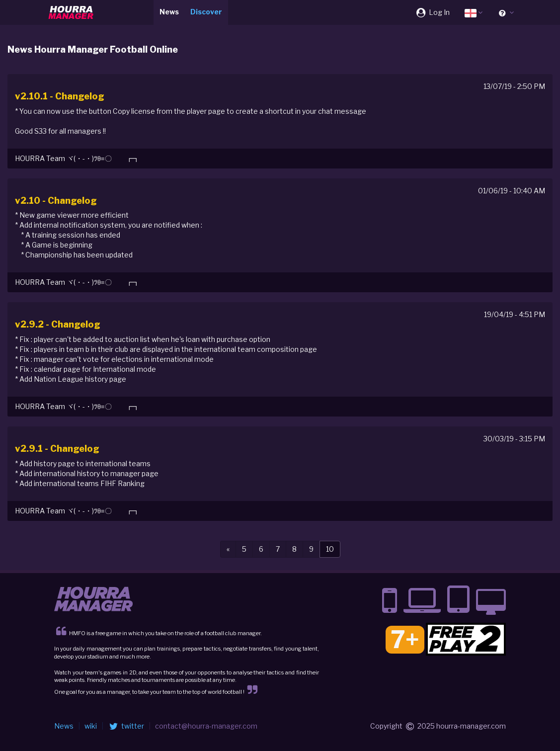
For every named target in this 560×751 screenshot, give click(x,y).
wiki (91, 726)
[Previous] (228, 549)
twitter (126, 726)
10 (330, 549)
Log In (433, 12)
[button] (474, 12)
